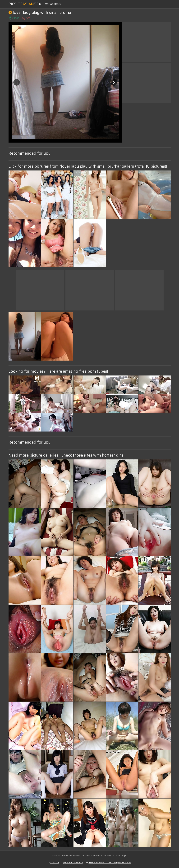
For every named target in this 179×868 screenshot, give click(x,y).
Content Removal (73, 863)
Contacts (54, 863)
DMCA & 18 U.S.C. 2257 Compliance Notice (109, 863)
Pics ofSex (25, 4)
